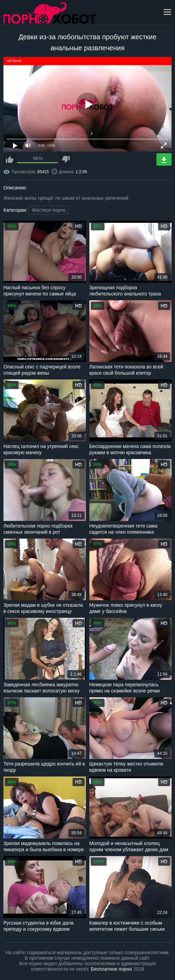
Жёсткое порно (49, 210)
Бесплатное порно (111, 969)
